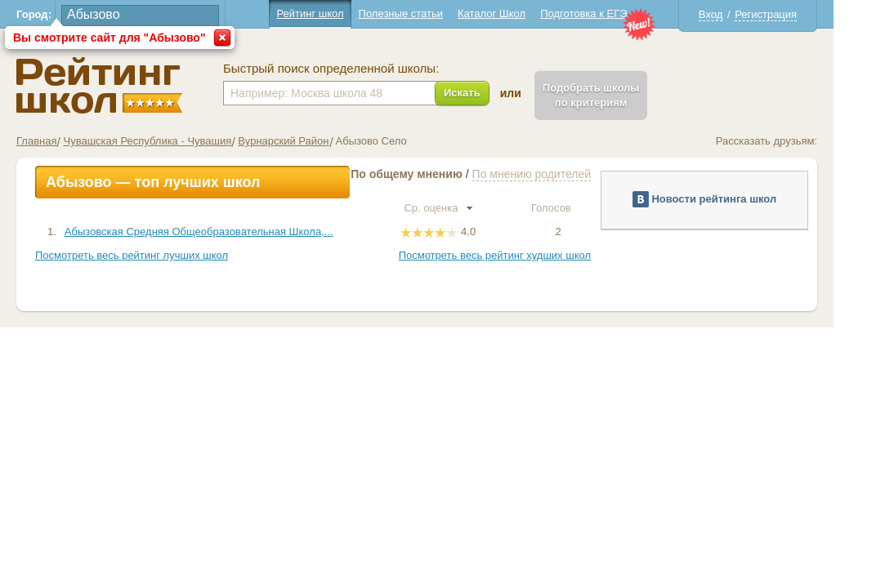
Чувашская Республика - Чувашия (177, 141)
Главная (67, 141)
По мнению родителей (562, 174)
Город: (64, 14)
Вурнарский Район (313, 141)
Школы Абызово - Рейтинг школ (130, 85)
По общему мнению (437, 174)
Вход (741, 14)
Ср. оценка (468, 208)
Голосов (588, 208)
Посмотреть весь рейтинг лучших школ (162, 255)
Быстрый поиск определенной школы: (361, 69)
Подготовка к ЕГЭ (614, 13)
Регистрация (796, 14)
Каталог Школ (522, 13)
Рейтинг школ (340, 13)
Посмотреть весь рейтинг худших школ (525, 255)
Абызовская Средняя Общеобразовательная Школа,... (229, 232)
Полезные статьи (431, 13)
